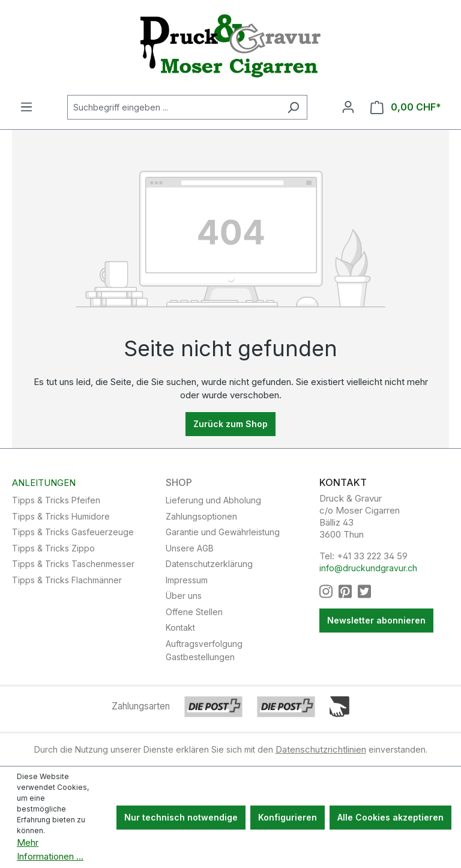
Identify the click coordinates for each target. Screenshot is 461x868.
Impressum (187, 580)
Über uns (184, 596)
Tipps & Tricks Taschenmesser (73, 564)
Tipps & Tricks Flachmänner (67, 580)
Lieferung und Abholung (213, 500)
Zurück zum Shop (230, 424)
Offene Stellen (194, 612)
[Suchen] (293, 107)
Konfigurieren (288, 817)
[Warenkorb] (406, 107)
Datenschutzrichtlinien (321, 749)
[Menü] (26, 107)
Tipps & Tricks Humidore (61, 516)
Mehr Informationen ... (50, 849)
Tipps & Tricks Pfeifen (56, 500)
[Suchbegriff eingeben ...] (173, 107)
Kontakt (180, 627)
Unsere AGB (190, 548)
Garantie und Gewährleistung (223, 532)
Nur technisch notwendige (181, 817)
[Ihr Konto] (348, 107)
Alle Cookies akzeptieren (390, 817)
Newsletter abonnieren (376, 620)
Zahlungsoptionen (201, 516)
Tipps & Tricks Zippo (53, 548)
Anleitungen (44, 483)
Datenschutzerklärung (209, 564)
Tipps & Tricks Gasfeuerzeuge (73, 532)
